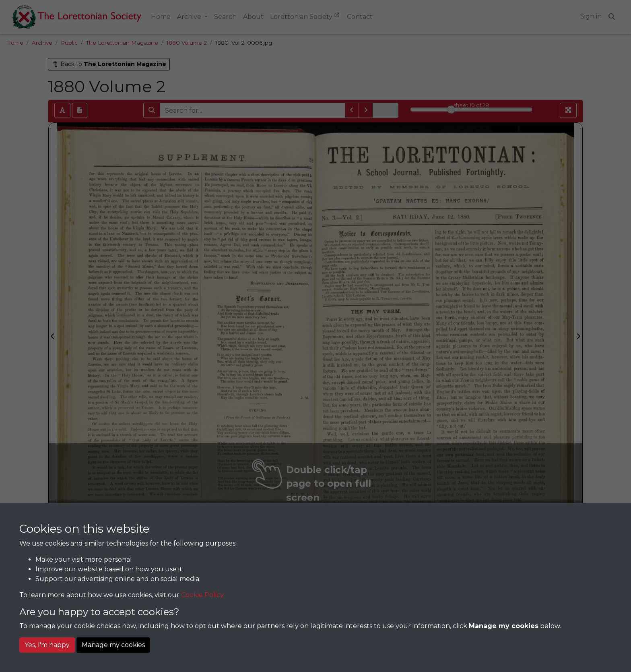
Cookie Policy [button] (202, 595)
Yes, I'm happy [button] (47, 645)
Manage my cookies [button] (113, 645)
